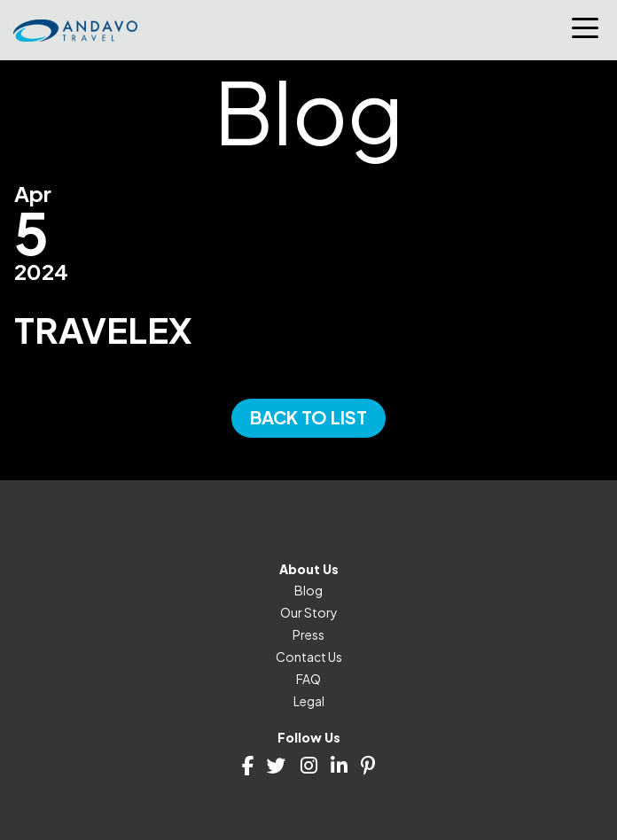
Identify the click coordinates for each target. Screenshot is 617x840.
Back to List (308, 417)
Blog (308, 590)
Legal (309, 701)
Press (308, 634)
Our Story (309, 612)
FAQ (308, 679)
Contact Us (309, 657)
